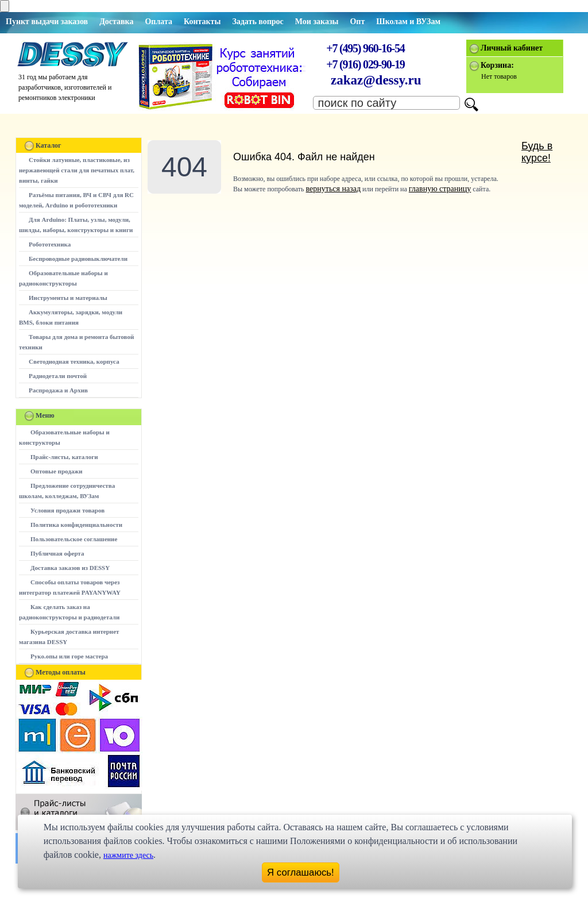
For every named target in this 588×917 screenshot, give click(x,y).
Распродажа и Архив (58, 390)
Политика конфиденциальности (76, 525)
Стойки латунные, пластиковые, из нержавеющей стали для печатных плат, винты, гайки (77, 170)
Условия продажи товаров (67, 510)
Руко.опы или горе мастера (69, 656)
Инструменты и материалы (68, 298)
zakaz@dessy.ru (376, 80)
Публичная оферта (57, 553)
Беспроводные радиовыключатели (78, 259)
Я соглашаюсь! (301, 872)
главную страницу (440, 189)
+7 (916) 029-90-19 (365, 64)
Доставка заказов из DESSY (70, 568)
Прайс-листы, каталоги (64, 457)
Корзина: (497, 65)
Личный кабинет (512, 48)
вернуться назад (333, 189)
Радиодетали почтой (58, 376)
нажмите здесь (128, 855)
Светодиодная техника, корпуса (74, 361)
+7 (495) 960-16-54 (365, 48)
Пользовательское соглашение (74, 539)
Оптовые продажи (57, 471)
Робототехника (50, 244)
